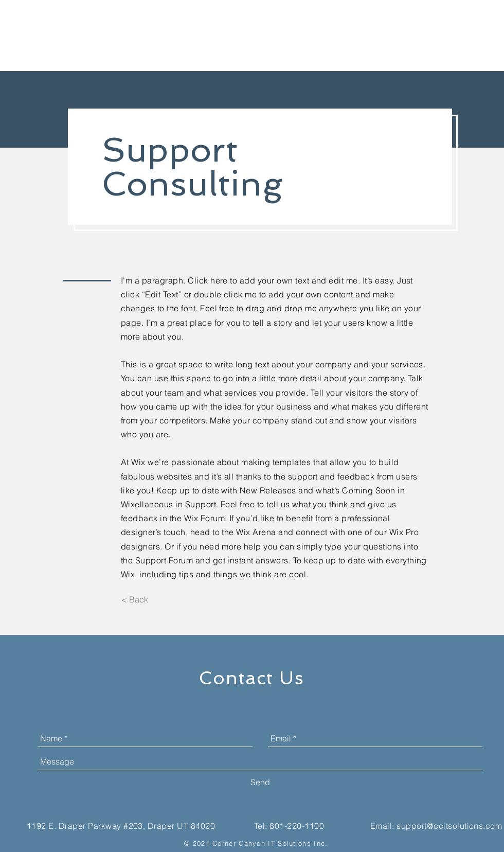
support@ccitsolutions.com (449, 826)
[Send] (260, 782)
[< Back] (134, 599)
